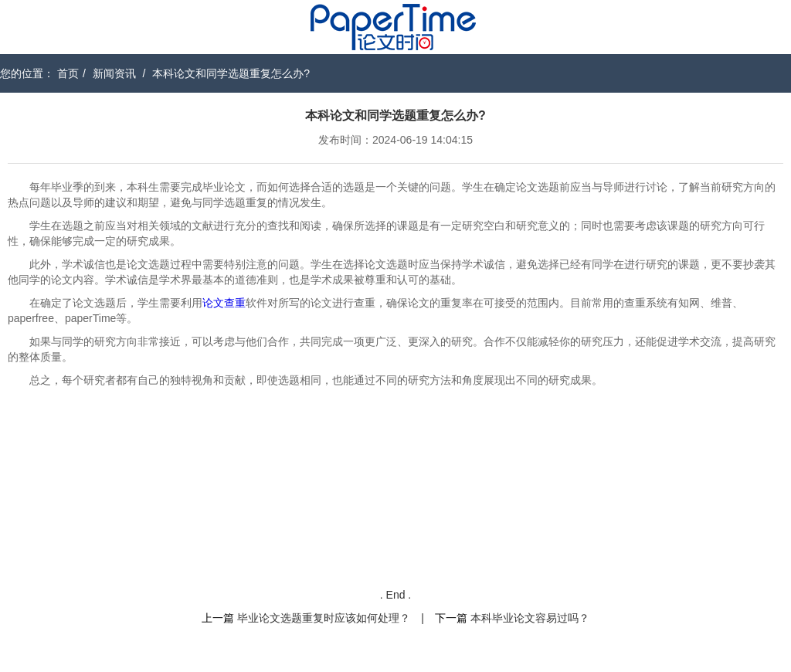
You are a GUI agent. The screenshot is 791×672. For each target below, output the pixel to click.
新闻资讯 (114, 73)
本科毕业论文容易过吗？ (530, 618)
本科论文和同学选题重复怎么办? (231, 73)
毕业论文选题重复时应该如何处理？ (324, 618)
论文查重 (224, 303)
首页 (68, 73)
